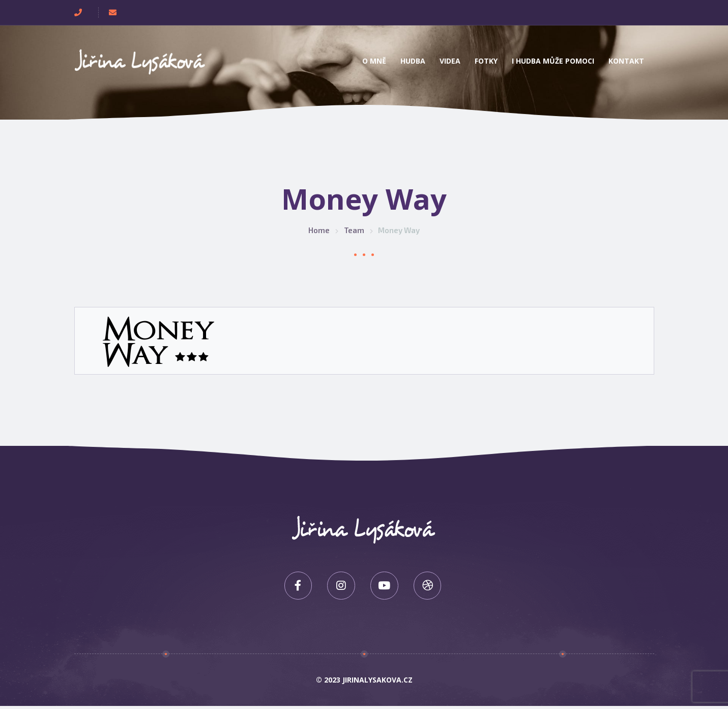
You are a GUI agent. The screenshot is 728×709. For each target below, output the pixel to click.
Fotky (486, 61)
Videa (450, 61)
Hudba (413, 61)
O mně (374, 61)
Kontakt (626, 61)
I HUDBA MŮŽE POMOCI (553, 61)
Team (354, 230)
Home (319, 230)
